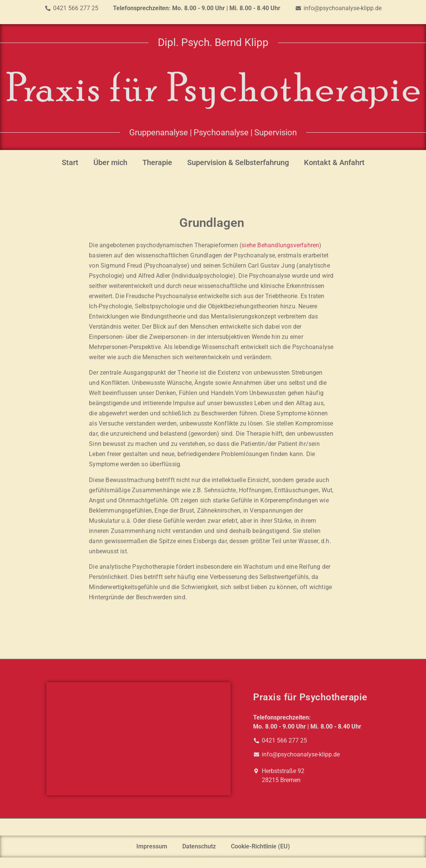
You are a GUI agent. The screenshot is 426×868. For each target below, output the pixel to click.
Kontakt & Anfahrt (334, 162)
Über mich (110, 162)
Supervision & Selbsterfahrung (238, 162)
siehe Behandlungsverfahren (280, 245)
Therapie (157, 162)
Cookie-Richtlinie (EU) (260, 846)
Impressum (152, 846)
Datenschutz (199, 846)
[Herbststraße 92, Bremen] (138, 739)
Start (70, 162)
